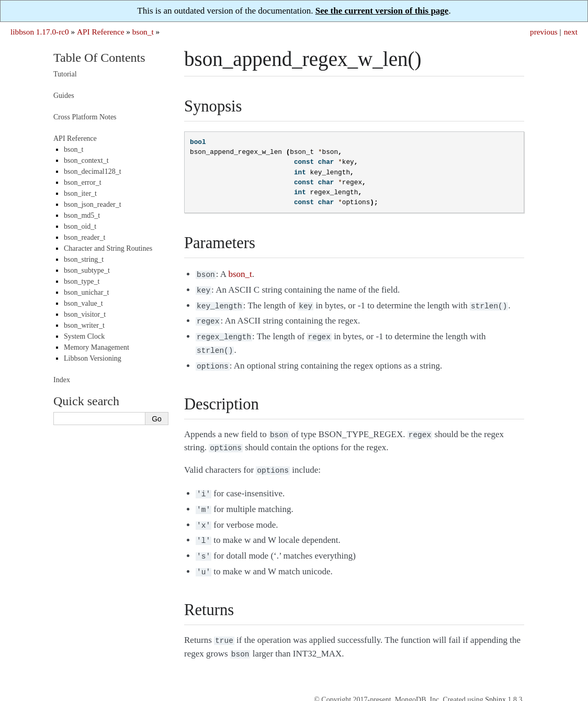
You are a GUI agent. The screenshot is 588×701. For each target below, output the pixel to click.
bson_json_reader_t (93, 204)
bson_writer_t (84, 325)
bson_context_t (86, 160)
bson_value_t (83, 303)
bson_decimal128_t (93, 171)
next (571, 32)
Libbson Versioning (93, 358)
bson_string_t (84, 259)
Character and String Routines (108, 248)
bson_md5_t (82, 215)
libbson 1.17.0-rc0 (40, 32)
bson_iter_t (80, 193)
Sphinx (495, 681)
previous (544, 32)
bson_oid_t (80, 226)
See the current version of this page (382, 11)
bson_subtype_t (87, 270)
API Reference (100, 32)
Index (62, 380)
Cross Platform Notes (85, 117)
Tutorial (65, 74)
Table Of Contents (99, 58)
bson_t (143, 32)
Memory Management (97, 347)
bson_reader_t (84, 237)
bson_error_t (83, 182)
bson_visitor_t (85, 314)
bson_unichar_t (86, 292)
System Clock (84, 336)
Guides (64, 96)
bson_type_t (82, 281)
